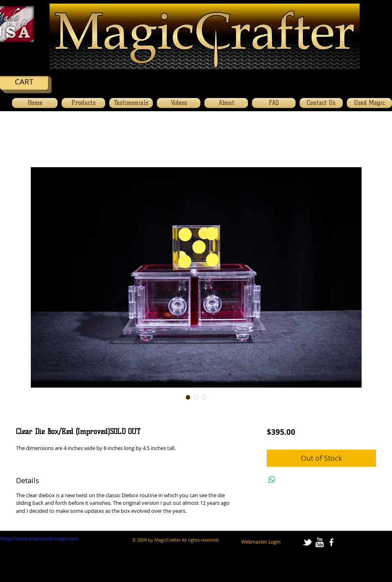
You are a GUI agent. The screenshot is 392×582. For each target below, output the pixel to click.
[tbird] (307, 542)
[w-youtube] (319, 542)
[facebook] (331, 542)
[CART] (24, 82)
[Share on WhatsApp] (272, 480)
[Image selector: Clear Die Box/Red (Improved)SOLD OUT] (188, 397)
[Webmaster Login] (261, 542)
